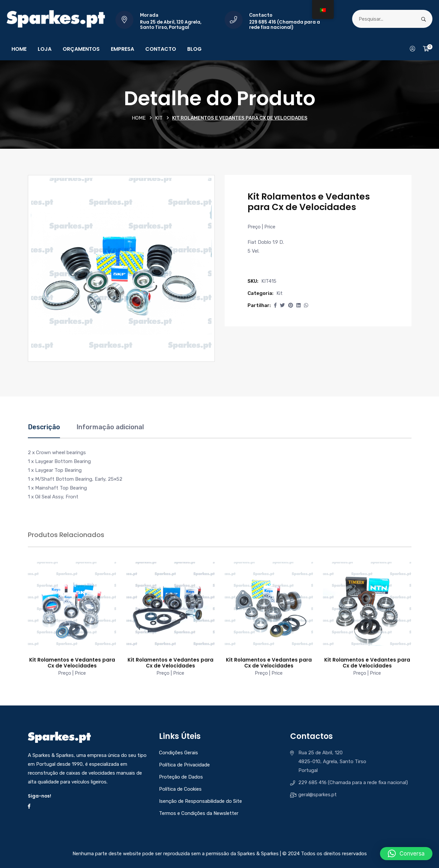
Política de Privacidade (184, 765)
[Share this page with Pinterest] (291, 305)
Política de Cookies (180, 789)
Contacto (161, 49)
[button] (275, 305)
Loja (45, 49)
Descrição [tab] (44, 427)
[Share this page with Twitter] (282, 305)
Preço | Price (261, 227)
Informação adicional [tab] (110, 427)
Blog (194, 49)
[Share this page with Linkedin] (299, 305)
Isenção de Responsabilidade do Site (200, 801)
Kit (159, 118)
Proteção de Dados (181, 777)
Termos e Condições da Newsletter (199, 813)
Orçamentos (81, 49)
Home (19, 49)
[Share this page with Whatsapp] (306, 305)
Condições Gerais (179, 753)
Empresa (122, 49)
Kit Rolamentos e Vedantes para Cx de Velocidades (72, 663)
